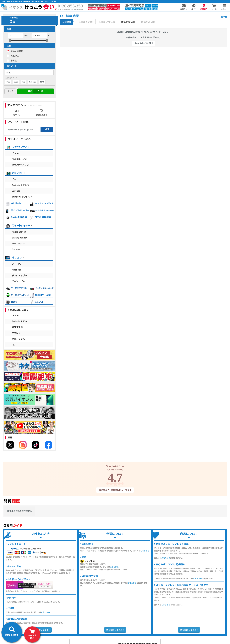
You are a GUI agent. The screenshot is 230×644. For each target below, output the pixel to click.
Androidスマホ (19, 159)
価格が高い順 (148, 22)
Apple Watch (19, 232)
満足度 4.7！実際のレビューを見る (115, 490)
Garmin (16, 249)
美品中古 (15, 56)
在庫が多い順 (86, 22)
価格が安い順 (128, 22)
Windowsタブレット (22, 197)
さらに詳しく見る (41, 630)
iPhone (15, 153)
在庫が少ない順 (107, 22)
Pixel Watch (18, 244)
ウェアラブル (18, 339)
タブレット (17, 333)
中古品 (14, 60)
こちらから (45, 612)
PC (13, 345)
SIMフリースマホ (20, 165)
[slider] (10, 40)
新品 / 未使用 (17, 51)
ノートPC (17, 264)
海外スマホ (17, 327)
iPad (14, 179)
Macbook (17, 270)
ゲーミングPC (19, 281)
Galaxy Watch (20, 238)
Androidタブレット (22, 185)
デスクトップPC (20, 276)
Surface (16, 191)
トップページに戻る (144, 43)
